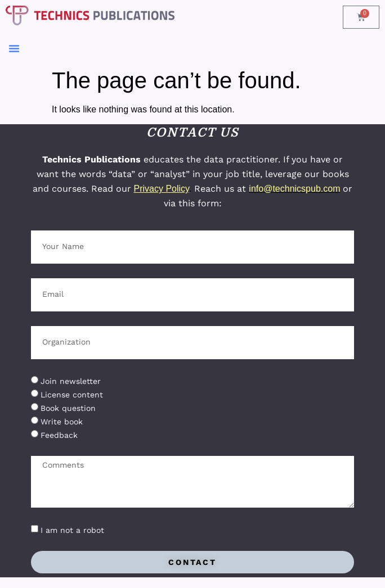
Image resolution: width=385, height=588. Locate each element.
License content (72, 395)
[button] (14, 48)
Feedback (59, 435)
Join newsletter (71, 381)
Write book (62, 422)
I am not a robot (72, 530)
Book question (68, 408)
